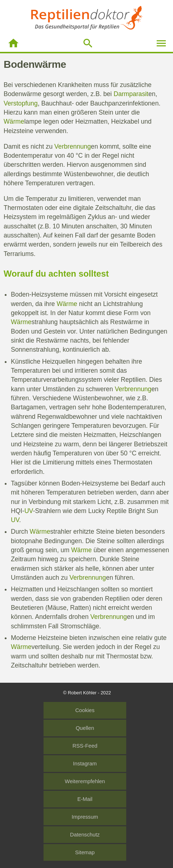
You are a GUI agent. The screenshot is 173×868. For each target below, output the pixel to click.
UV (28, 511)
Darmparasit (131, 94)
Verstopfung (21, 103)
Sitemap (85, 852)
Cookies (85, 710)
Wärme (14, 121)
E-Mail (85, 799)
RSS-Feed (85, 746)
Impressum (85, 817)
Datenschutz (85, 835)
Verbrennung (73, 146)
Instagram (85, 764)
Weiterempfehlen (85, 781)
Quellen (85, 728)
